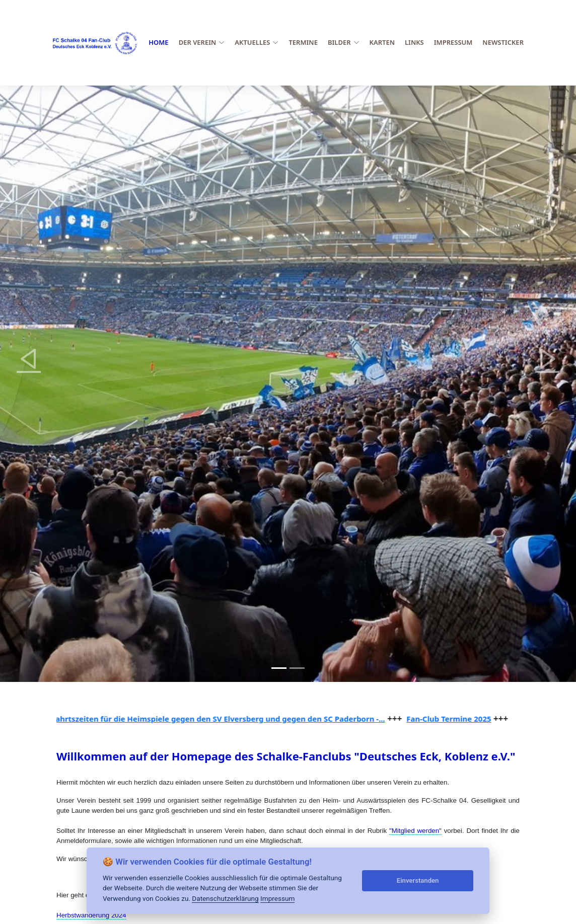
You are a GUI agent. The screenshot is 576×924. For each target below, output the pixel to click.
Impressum (453, 42)
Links (414, 42)
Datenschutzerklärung (225, 898)
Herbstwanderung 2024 (91, 915)
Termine (303, 42)
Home (158, 42)
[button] (29, 359)
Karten (382, 42)
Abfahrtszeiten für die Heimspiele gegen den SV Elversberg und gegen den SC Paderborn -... (218, 719)
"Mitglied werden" (415, 831)
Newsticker (503, 42)
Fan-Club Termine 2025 (453, 719)
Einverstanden (418, 880)
